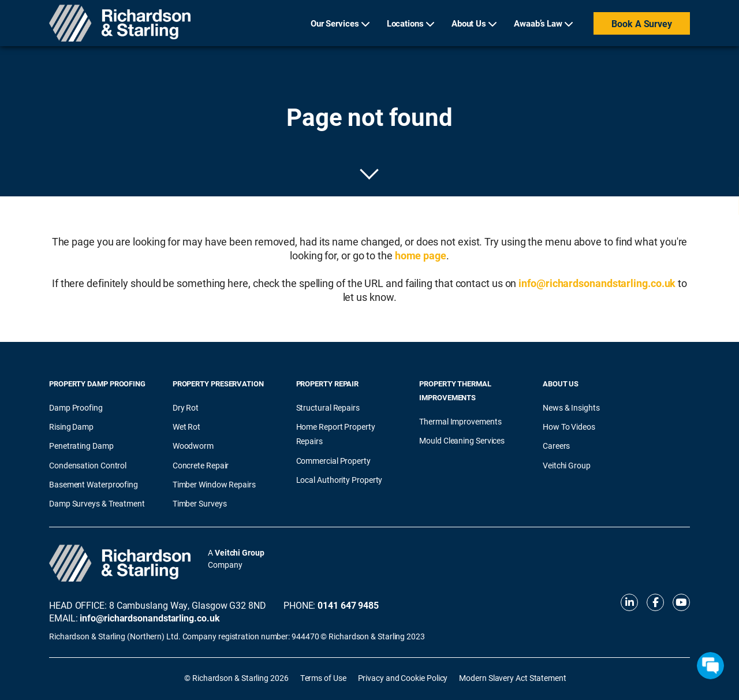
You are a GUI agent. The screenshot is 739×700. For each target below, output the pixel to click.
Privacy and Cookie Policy (403, 678)
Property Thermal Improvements (455, 390)
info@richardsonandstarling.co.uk (597, 283)
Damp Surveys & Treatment (97, 503)
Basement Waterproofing (94, 484)
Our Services (335, 23)
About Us (469, 23)
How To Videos (569, 427)
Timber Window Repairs (214, 484)
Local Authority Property (339, 480)
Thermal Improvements (460, 421)
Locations (405, 23)
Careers (556, 446)
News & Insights (571, 407)
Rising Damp (71, 427)
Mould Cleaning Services (462, 440)
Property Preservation (218, 383)
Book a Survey (642, 23)
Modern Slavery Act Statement (512, 678)
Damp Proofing (76, 407)
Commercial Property (333, 461)
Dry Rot (186, 407)
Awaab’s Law (538, 23)
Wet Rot (186, 427)
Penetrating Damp (81, 446)
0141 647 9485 (348, 605)
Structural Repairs (328, 407)
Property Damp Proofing (97, 383)
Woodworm (193, 446)
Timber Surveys (200, 503)
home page (421, 255)
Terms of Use (323, 678)
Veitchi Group (567, 465)
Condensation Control (88, 465)
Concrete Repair (201, 465)
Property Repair (328, 383)
